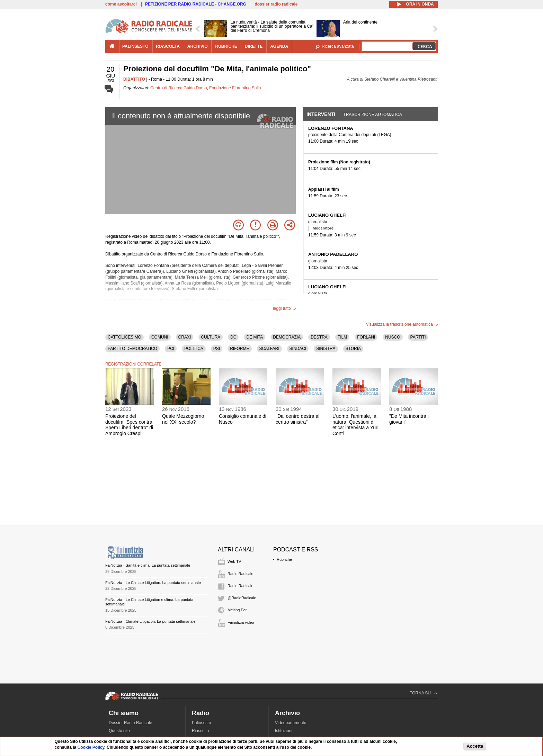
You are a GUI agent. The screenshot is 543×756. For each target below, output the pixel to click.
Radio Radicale (241, 574)
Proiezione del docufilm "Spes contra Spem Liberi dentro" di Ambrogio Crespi (129, 425)
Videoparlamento (291, 723)
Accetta (475, 746)
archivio (198, 46)
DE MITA (255, 337)
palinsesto (135, 46)
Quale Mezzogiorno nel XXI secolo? (183, 419)
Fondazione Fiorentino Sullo (235, 88)
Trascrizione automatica (373, 115)
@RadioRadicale (242, 598)
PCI (171, 349)
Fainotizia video (241, 622)
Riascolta (200, 731)
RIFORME (239, 349)
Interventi (321, 114)
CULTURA (211, 337)
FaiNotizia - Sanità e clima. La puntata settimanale (148, 565)
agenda (279, 46)
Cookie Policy (91, 747)
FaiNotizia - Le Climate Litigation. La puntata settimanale (153, 583)
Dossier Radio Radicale (130, 723)
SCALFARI (269, 349)
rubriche (226, 46)
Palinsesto (201, 723)
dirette (254, 46)
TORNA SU (420, 693)
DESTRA (319, 337)
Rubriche (284, 559)
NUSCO (393, 337)
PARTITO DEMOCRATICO (132, 349)
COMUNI (160, 337)
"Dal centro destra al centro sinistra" (297, 419)
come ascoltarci (121, 4)
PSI (217, 349)
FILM (342, 337)
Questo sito (119, 731)
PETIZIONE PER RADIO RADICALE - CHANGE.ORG (196, 4)
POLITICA (194, 349)
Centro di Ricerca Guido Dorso (179, 88)
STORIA (353, 349)
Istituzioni (284, 731)
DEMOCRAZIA (287, 337)
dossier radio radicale (276, 4)
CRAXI (185, 337)
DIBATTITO (134, 79)
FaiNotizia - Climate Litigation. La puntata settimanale (150, 621)
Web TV (234, 561)
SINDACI (298, 349)
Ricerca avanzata (338, 46)
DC (233, 337)
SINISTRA (326, 349)
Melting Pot (237, 610)
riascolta (168, 46)
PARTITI (418, 337)
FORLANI (366, 337)
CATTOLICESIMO (124, 337)
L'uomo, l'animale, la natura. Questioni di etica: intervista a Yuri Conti (355, 425)
